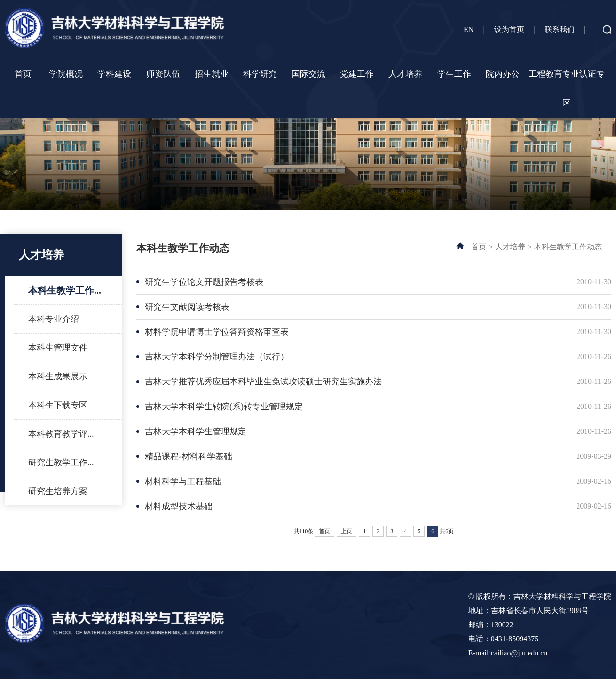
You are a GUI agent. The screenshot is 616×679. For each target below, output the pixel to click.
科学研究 (260, 74)
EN (469, 29)
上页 (347, 531)
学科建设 (114, 74)
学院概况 (66, 74)
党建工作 (357, 74)
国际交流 (308, 74)
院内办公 (503, 74)
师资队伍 (163, 74)
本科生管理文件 (58, 348)
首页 (23, 74)
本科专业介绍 (54, 319)
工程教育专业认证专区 (567, 88)
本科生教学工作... (65, 290)
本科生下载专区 (58, 405)
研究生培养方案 (58, 491)
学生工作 (454, 74)
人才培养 (405, 74)
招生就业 (212, 74)
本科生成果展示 (58, 376)
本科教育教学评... (61, 434)
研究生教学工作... (61, 463)
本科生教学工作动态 (568, 247)
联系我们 (560, 29)
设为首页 (509, 29)
